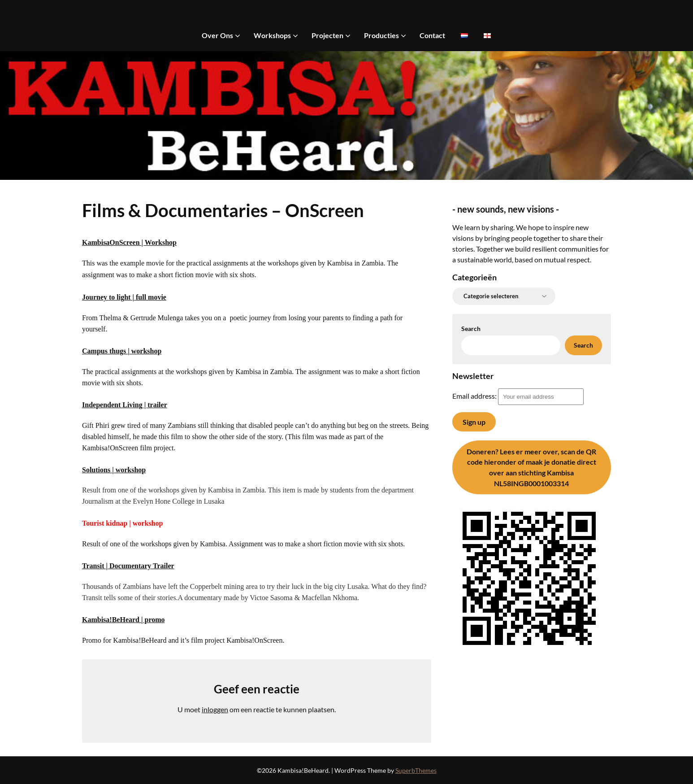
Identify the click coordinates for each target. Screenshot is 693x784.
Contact (432, 35)
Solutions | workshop (114, 470)
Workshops (272, 35)
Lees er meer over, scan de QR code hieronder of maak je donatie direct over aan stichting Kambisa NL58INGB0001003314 (531, 467)
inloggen (215, 709)
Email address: (518, 396)
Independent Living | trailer (125, 405)
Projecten (327, 35)
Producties (381, 35)
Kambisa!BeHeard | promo (123, 620)
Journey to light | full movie (124, 297)
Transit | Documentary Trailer (128, 566)
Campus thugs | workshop (122, 351)
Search (471, 329)
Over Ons (217, 35)
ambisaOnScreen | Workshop (132, 242)
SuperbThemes (416, 770)
